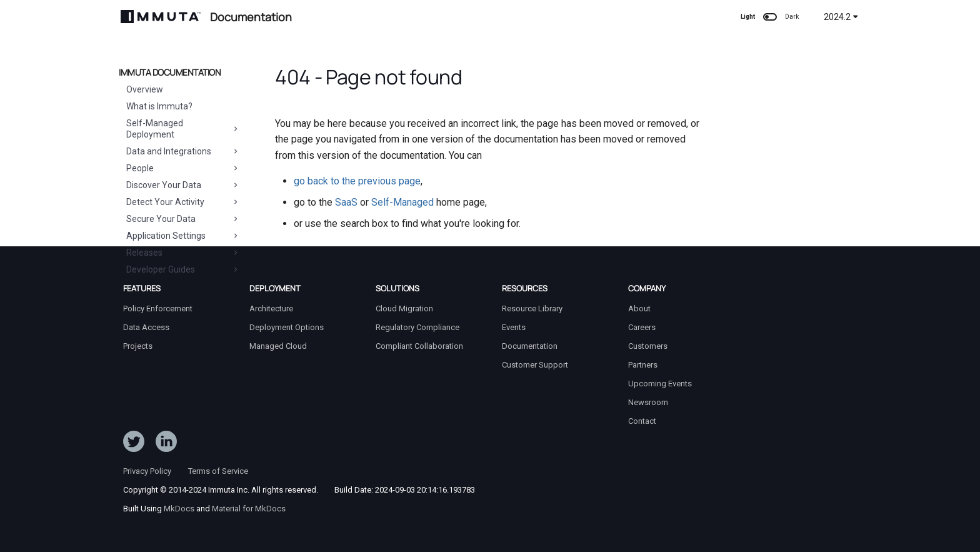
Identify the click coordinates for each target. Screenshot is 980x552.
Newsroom (648, 402)
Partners (643, 365)
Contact (642, 421)
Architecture (271, 309)
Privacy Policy (147, 471)
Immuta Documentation (170, 73)
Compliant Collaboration (419, 346)
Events (514, 327)
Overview (145, 89)
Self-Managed (402, 202)
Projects (138, 346)
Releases (183, 253)
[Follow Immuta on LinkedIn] (166, 444)
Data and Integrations (183, 151)
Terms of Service (218, 471)
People (183, 168)
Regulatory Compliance (417, 327)
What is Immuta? (159, 106)
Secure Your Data (183, 219)
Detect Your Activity (183, 202)
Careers (642, 327)
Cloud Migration (404, 309)
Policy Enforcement (158, 309)
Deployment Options (287, 327)
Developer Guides (183, 269)
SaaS (346, 202)
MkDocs (179, 509)
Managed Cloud (278, 346)
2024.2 (841, 17)
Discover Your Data (183, 185)
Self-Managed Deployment (183, 129)
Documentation (530, 346)
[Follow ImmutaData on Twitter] (134, 444)
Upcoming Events (660, 384)
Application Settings (183, 236)
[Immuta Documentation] (161, 17)
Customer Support (535, 365)
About (639, 309)
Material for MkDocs (249, 509)
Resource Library (532, 309)
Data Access (146, 327)
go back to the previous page (357, 181)
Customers (648, 346)
